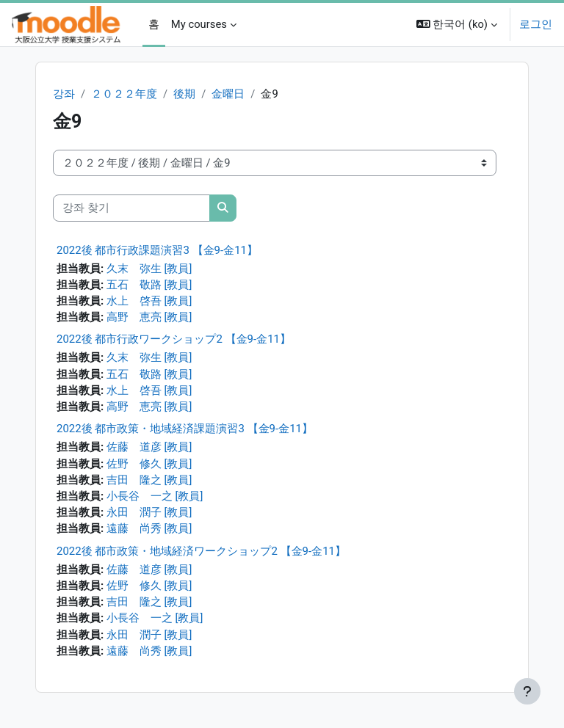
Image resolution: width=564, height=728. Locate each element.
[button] (457, 25)
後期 (184, 94)
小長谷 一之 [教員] (155, 496)
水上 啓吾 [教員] (149, 301)
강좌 (64, 94)
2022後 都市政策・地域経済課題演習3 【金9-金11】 (185, 429)
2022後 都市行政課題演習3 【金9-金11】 (157, 250)
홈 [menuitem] (154, 24)
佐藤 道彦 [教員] (149, 447)
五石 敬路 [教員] (149, 285)
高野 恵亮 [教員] (149, 317)
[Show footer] (527, 691)
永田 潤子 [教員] (149, 512)
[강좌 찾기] (131, 208)
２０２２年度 (124, 94)
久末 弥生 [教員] (149, 269)
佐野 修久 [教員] (149, 464)
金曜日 (228, 94)
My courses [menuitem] (199, 24)
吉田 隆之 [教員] (149, 480)
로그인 (536, 24)
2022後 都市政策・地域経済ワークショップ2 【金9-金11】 (201, 551)
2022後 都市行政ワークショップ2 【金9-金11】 (174, 339)
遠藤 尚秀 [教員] (149, 528)
